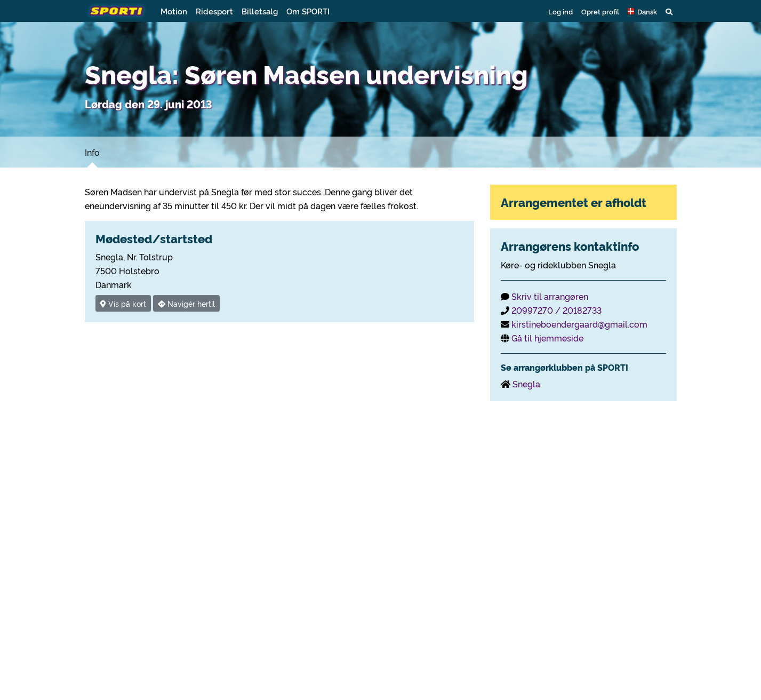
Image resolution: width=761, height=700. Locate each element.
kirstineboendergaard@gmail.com (579, 324)
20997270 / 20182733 (556, 310)
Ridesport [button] (214, 11)
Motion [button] (174, 11)
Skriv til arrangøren (550, 296)
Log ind (560, 11)
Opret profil (600, 11)
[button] (642, 11)
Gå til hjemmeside (547, 338)
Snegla (526, 384)
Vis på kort (123, 303)
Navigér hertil (186, 303)
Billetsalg (260, 11)
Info (92, 152)
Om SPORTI (308, 11)
